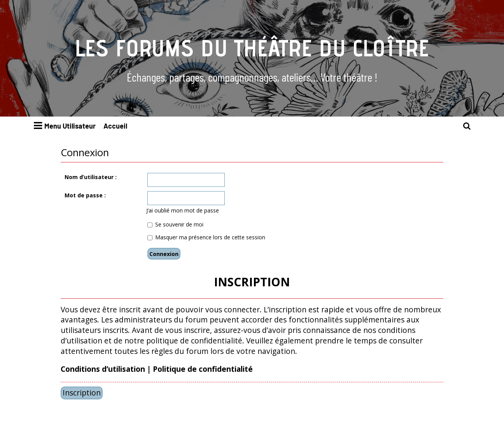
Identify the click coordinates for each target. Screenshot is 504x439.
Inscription (82, 393)
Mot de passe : (85, 195)
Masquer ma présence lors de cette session (206, 237)
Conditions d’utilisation (103, 369)
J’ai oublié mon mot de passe (183, 210)
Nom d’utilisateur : (91, 177)
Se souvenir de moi (175, 224)
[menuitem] (467, 126)
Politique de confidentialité (203, 369)
